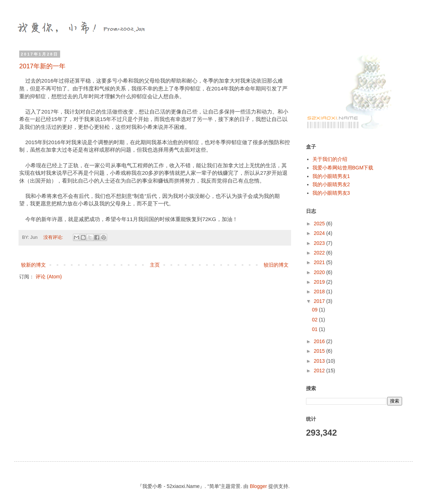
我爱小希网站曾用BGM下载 (343, 168)
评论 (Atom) (49, 277)
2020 (320, 272)
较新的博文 (33, 265)
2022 (320, 253)
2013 (320, 361)
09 (315, 310)
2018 (320, 292)
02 (315, 320)
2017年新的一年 (42, 66)
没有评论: (54, 237)
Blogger (258, 486)
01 (315, 329)
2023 (320, 243)
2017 (320, 301)
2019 (320, 282)
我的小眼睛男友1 (331, 176)
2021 (320, 262)
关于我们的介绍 (330, 159)
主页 (155, 265)
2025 (320, 224)
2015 (320, 351)
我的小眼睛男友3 (331, 193)
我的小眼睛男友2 (331, 184)
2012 (320, 371)
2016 (320, 341)
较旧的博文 (276, 265)
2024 (320, 233)
